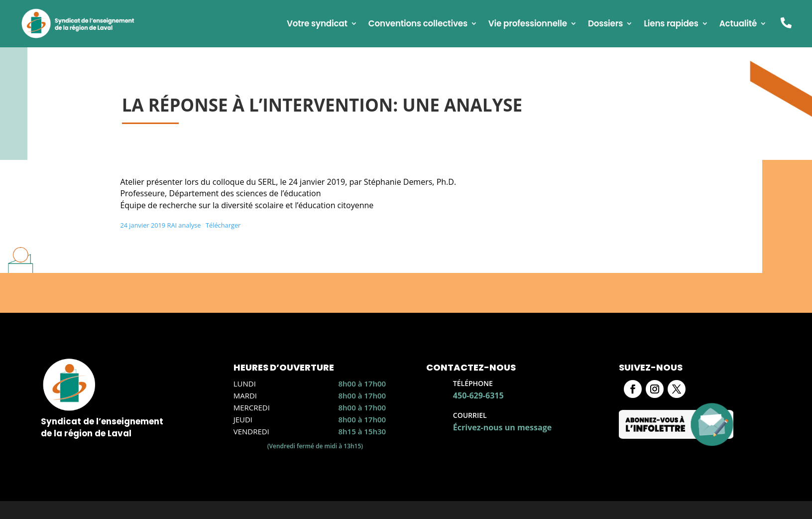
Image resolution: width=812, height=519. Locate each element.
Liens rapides (671, 25)
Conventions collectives (418, 25)
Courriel (470, 415)
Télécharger (223, 225)
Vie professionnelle (528, 25)
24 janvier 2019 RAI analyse (160, 225)
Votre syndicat (317, 25)
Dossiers (605, 25)
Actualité (738, 25)
